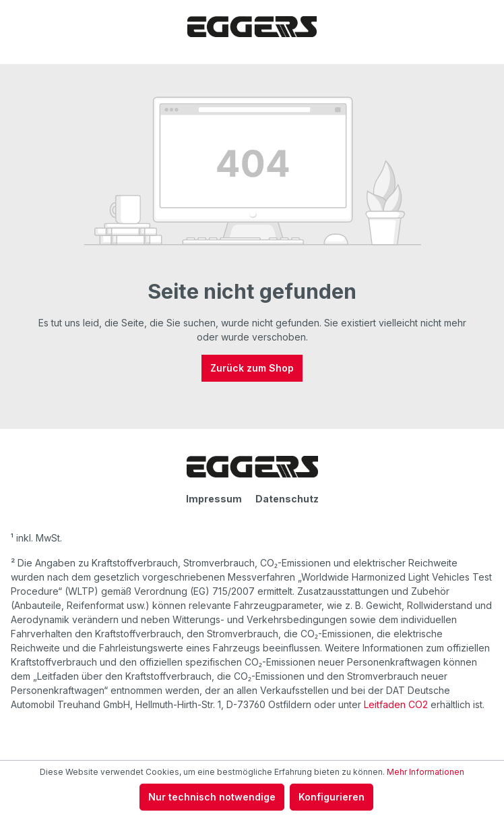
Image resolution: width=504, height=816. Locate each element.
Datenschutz (287, 499)
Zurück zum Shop (252, 368)
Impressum (214, 499)
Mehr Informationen (426, 772)
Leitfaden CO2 (396, 704)
